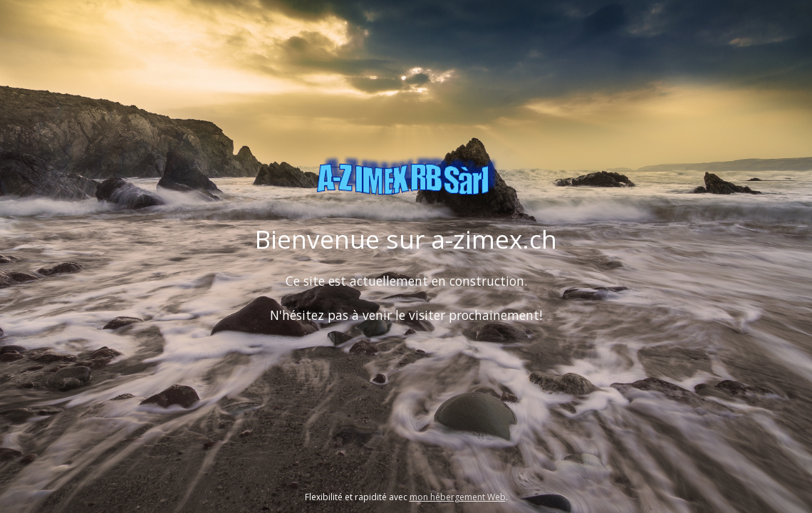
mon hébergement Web (458, 497)
